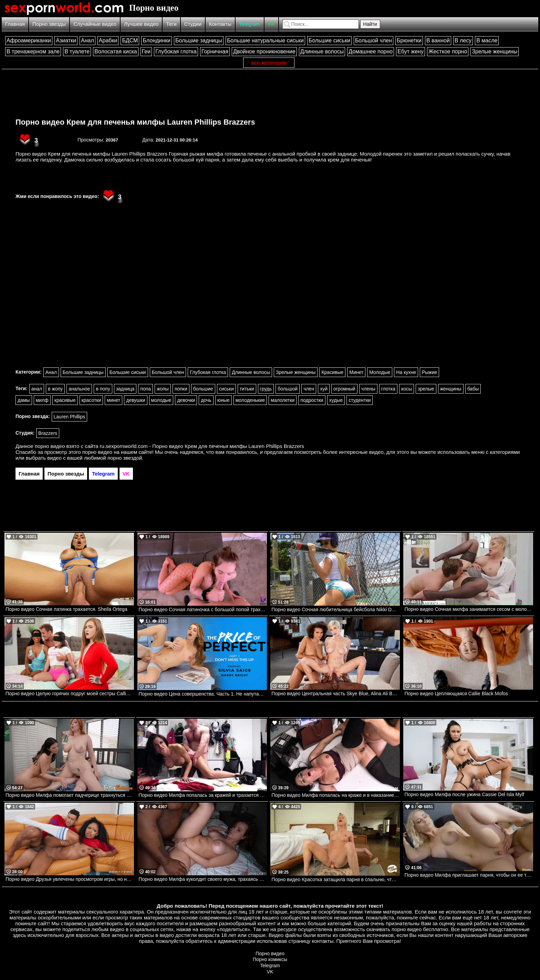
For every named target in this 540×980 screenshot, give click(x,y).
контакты (323, 941)
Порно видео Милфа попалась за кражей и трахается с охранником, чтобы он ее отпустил (203, 795)
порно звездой (125, 458)
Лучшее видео (141, 24)
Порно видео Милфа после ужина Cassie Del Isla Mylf (464, 794)
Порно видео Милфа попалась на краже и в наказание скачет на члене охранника (336, 795)
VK (271, 24)
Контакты (220, 24)
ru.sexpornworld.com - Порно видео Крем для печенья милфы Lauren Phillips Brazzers (202, 446)
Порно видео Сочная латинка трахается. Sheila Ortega (66, 609)
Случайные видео (95, 24)
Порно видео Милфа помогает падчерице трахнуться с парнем (70, 795)
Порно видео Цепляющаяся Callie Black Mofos (456, 694)
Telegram (250, 24)
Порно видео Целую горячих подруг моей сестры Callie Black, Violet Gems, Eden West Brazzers (70, 694)
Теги (171, 24)
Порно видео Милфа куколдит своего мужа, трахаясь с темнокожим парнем (203, 879)
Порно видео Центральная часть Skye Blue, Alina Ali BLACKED (336, 694)
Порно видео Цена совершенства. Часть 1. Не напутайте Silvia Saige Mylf (203, 694)
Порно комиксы (270, 959)
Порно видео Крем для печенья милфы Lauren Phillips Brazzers (135, 122)
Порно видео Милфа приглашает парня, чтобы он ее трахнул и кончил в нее (469, 875)
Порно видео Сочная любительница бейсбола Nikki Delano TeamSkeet (336, 609)
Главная (15, 24)
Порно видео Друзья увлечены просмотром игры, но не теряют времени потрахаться (70, 879)
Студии (193, 24)
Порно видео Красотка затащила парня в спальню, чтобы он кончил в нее (336, 879)
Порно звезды (49, 24)
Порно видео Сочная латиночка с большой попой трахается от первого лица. (203, 609)
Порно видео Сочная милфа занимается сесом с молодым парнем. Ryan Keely (469, 609)
